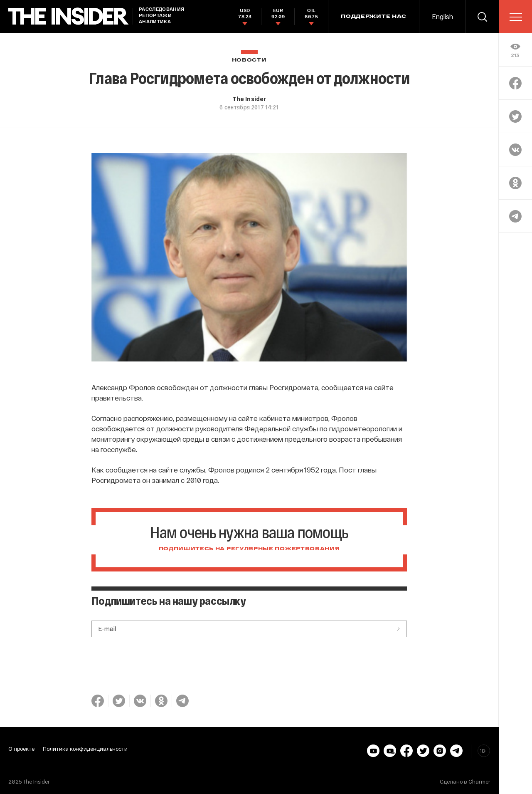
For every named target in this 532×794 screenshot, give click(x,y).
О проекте (21, 749)
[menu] (516, 17)
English (442, 16)
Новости (249, 60)
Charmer (479, 782)
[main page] (69, 16)
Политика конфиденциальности (85, 749)
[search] (482, 17)
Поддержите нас (374, 17)
